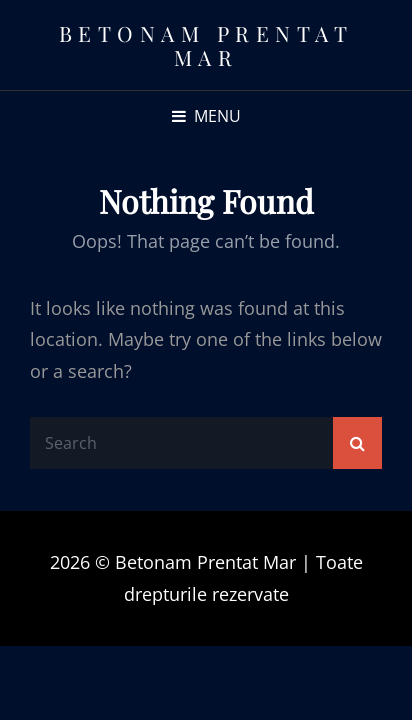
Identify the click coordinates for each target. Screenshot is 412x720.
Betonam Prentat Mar (206, 45)
